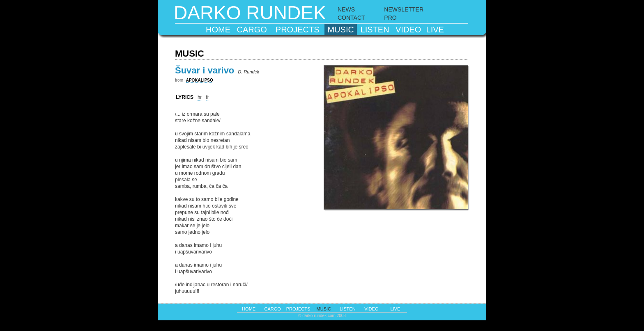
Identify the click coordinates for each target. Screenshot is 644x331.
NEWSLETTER (404, 9)
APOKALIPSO (200, 80)
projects (298, 30)
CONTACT (351, 18)
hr (200, 97)
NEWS (346, 9)
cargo (252, 30)
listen (375, 30)
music (340, 30)
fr (207, 97)
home (218, 30)
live (435, 30)
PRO (390, 18)
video (408, 30)
